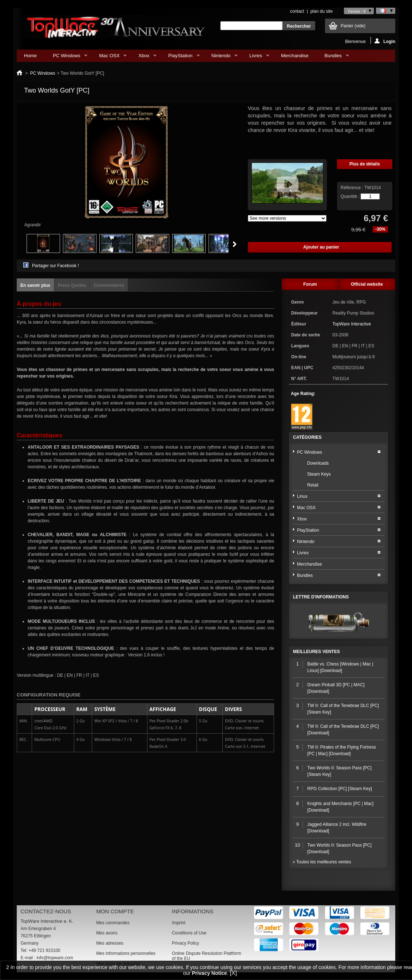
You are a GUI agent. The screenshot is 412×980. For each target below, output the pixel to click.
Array (287, 218)
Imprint (179, 923)
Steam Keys (319, 474)
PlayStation (180, 57)
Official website (367, 284)
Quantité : (350, 196)
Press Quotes (72, 285)
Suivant (235, 244)
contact (297, 11)
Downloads (318, 463)
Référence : (352, 188)
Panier (353, 26)
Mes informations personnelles (126, 953)
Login (385, 41)
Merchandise (295, 56)
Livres (256, 57)
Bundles (333, 57)
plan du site (322, 11)
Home (30, 56)
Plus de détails (365, 164)
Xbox (144, 57)
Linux (302, 496)
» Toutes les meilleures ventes (322, 862)
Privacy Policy (185, 943)
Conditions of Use (189, 933)
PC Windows (66, 57)
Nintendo (221, 57)
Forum (310, 284)
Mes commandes (113, 923)
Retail (313, 485)
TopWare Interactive (352, 324)
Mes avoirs (107, 933)
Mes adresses (110, 943)
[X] (233, 973)
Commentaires (109, 285)
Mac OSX (109, 57)
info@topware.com (55, 958)
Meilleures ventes (316, 652)
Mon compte (115, 911)
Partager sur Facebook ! (56, 266)
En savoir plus (35, 285)
